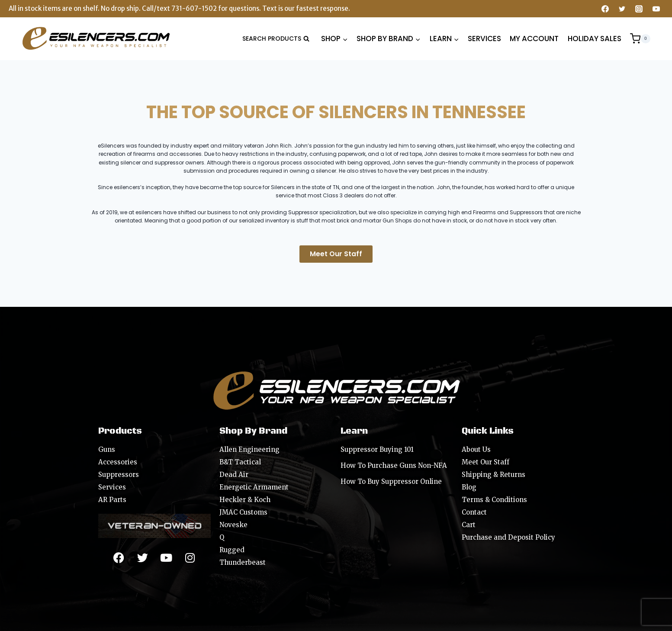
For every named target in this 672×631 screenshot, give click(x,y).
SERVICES (484, 39)
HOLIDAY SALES (595, 39)
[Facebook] (605, 9)
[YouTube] (656, 9)
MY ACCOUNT (534, 39)
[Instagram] (639, 9)
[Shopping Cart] (640, 39)
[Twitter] (622, 9)
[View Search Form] (276, 39)
